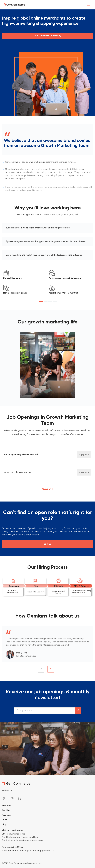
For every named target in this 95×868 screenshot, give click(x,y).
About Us (6, 805)
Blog (4, 824)
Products (6, 815)
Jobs (4, 820)
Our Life (6, 810)
